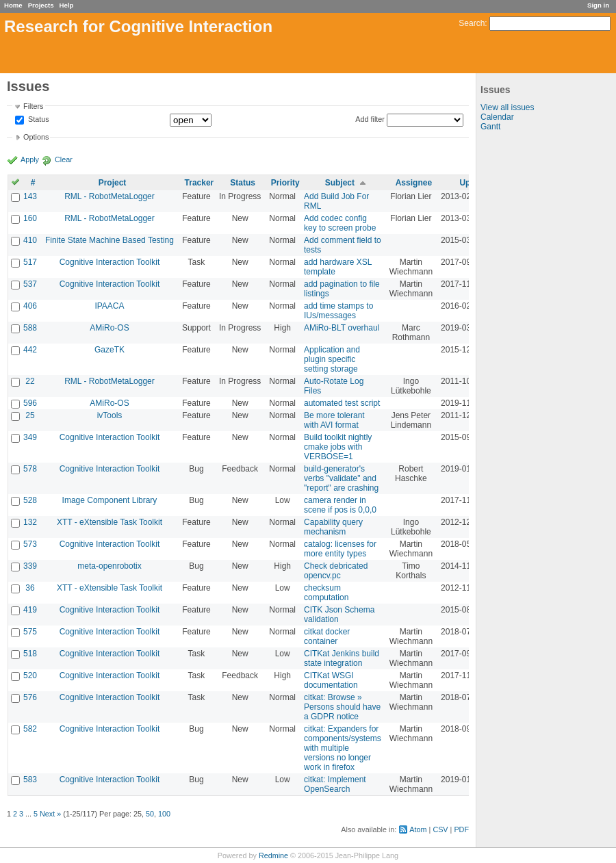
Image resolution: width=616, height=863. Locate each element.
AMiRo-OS (109, 328)
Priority (285, 183)
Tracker (200, 183)
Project (113, 183)
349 (30, 437)
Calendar (497, 117)
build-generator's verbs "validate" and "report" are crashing (341, 478)
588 (30, 328)
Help (67, 5)
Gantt (490, 127)
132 (30, 522)
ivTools (110, 415)
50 (150, 814)
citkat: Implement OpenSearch (335, 784)
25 (30, 415)
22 (30, 381)
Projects (41, 5)
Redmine (273, 855)
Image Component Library (110, 500)
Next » (50, 814)
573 (30, 544)
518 (30, 654)
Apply (30, 159)
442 (30, 350)
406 (30, 306)
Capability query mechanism (333, 527)
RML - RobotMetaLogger (110, 196)
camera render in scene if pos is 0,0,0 (340, 505)
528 (30, 500)
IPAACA (109, 306)
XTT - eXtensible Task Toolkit (110, 522)
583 (30, 780)
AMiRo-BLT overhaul (342, 328)
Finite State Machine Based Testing (110, 240)
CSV (440, 829)
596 (30, 403)
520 (30, 675)
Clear (64, 159)
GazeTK (110, 350)
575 (30, 632)
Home (13, 5)
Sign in (598, 5)
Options (36, 137)
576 (30, 697)
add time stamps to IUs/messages (338, 311)
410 (30, 240)
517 (30, 262)
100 (164, 814)
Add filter (370, 119)
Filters (33, 106)
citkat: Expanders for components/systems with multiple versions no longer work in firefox (343, 748)
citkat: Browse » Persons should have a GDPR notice (342, 707)
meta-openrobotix (109, 566)
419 (30, 610)
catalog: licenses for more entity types (340, 549)
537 (30, 284)
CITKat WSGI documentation (331, 680)
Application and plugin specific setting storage (332, 359)
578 (30, 469)
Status (38, 120)
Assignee (414, 183)
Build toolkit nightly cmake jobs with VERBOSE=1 (338, 447)
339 (30, 566)
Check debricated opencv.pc (336, 571)
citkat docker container (327, 636)
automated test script (342, 403)
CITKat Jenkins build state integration (342, 658)
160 (30, 218)
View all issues (507, 107)
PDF (461, 829)
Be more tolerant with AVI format (334, 420)
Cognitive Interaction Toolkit (110, 262)
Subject (340, 183)
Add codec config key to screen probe (340, 223)
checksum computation (326, 593)
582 (30, 729)
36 (30, 588)
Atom (418, 829)
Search (472, 23)
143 (30, 196)
